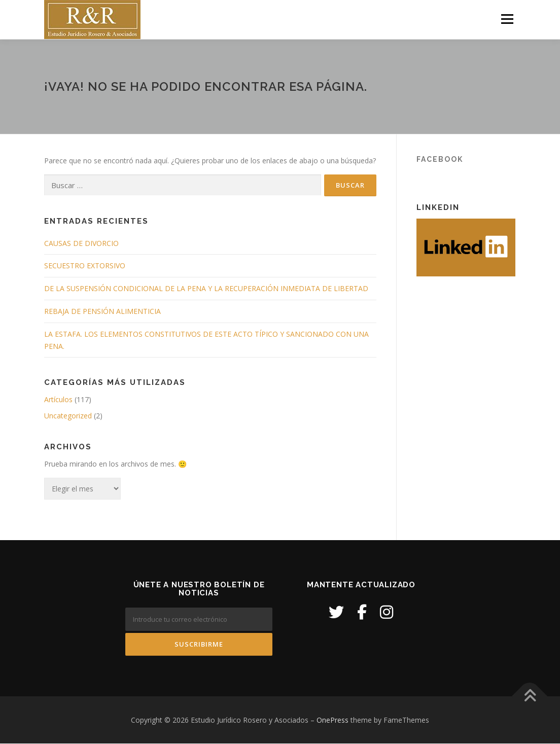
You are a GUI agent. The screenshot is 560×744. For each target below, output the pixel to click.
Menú (507, 19)
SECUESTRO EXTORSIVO (85, 266)
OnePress (332, 720)
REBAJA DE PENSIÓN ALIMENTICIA (102, 312)
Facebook (440, 159)
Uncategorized (68, 416)
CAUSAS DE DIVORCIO (81, 243)
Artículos (58, 400)
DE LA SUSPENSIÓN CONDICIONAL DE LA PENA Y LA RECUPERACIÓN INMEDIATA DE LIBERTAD (206, 289)
